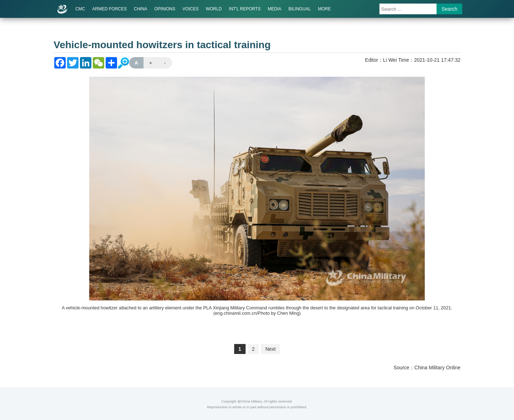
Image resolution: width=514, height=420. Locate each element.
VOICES (190, 9)
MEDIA (274, 9)
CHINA (140, 9)
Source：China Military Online (427, 368)
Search (449, 9)
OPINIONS (165, 9)
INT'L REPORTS (245, 9)
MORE (324, 9)
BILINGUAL (300, 9)
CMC (80, 9)
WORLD (214, 9)
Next (270, 349)
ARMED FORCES (109, 9)
